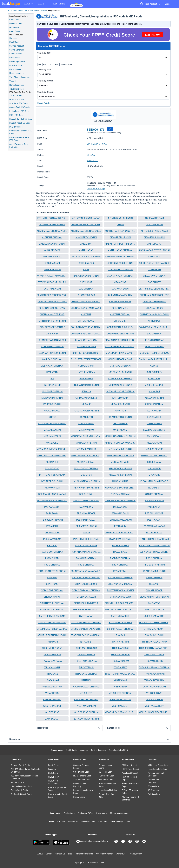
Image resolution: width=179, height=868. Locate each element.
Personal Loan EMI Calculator (156, 774)
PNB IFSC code (16, 127)
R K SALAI (52, 545)
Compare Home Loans (105, 767)
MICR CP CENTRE (154, 449)
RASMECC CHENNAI (120, 558)
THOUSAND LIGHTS (154, 655)
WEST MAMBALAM (86, 706)
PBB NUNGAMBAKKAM (120, 520)
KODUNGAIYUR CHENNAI (86, 411)
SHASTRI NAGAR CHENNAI (120, 590)
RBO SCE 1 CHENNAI (154, 565)
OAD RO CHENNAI (154, 494)
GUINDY (154, 366)
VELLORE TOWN (154, 693)
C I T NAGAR (86, 282)
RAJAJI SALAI (120, 552)
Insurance (84, 750)
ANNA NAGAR (86, 250)
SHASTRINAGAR (154, 590)
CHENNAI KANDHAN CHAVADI (86, 308)
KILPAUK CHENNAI (120, 404)
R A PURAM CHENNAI (120, 539)
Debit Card (14, 42)
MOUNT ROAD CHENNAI (86, 468)
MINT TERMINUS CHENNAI (120, 456)
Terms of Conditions (84, 854)
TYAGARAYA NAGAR (154, 674)
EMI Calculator (16, 54)
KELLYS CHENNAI (52, 404)
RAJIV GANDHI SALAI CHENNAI (154, 552)
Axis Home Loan (106, 780)
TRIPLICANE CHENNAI (86, 674)
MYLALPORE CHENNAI (120, 475)
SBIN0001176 (96, 130)
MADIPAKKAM (120, 430)
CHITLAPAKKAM (86, 321)
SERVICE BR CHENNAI (52, 590)
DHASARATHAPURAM (86, 340)
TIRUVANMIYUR (52, 667)
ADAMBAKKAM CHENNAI (52, 225)
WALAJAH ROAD (154, 700)
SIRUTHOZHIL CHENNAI (52, 603)
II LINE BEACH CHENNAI (120, 379)
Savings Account (17, 46)
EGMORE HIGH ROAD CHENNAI (120, 347)
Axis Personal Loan (82, 780)
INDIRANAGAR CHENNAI (120, 385)
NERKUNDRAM (52, 488)
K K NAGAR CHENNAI (52, 398)
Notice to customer (104, 854)
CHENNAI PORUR (154, 308)
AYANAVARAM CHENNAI (120, 269)
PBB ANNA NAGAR (86, 513)
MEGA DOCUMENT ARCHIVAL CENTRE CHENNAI (52, 449)
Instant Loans (79, 797)
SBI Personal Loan (81, 772)
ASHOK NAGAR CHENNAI (120, 263)
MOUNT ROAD (52, 468)
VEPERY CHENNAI (52, 700)
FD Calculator (153, 786)
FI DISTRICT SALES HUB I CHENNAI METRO (86, 353)
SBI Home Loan (105, 772)
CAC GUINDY (154, 282)
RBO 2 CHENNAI (52, 565)
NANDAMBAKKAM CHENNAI (86, 481)
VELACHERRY (52, 693)
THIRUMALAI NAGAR (86, 648)
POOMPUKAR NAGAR (154, 526)
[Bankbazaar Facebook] (130, 841)
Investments (102, 813)
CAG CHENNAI (86, 289)
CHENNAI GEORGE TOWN (52, 308)
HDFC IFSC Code (17, 99)
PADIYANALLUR (52, 507)
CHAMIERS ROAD (86, 295)
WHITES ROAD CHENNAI (86, 712)
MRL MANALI (154, 468)
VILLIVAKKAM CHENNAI (86, 700)
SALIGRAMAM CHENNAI (120, 578)
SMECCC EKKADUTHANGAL (52, 623)
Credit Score (53, 765)
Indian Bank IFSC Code (19, 111)
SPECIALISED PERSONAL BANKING (52, 629)
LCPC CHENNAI (86, 424)
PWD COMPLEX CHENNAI (86, 539)
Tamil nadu (33, 11)
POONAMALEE (52, 533)
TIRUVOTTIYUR (86, 667)
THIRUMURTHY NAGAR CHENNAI (154, 648)
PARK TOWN (52, 513)
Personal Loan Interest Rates (83, 792)
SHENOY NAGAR (52, 597)
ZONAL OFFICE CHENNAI (86, 719)
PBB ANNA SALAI (120, 513)
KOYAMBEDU (86, 417)
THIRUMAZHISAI (120, 648)
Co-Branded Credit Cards (21, 794)
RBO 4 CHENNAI (120, 565)
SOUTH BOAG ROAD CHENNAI (86, 623)
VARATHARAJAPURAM (154, 687)
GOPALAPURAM (86, 366)
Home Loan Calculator (157, 769)
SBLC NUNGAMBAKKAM (120, 584)
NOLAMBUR (154, 488)
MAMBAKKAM (154, 436)
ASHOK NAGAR (86, 263)
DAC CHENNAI (154, 334)
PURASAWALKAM (52, 539)
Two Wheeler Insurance (20, 77)
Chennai (43, 11)
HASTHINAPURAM (86, 372)
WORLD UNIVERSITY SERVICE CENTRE (154, 712)
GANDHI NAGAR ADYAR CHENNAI (154, 359)
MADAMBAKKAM (52, 430)
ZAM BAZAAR (52, 719)
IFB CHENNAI (86, 379)
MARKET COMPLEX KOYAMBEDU (120, 443)
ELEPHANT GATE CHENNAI (52, 353)
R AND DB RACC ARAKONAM (154, 539)
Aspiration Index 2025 (118, 750)
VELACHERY (86, 693)
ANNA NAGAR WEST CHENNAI (154, 250)
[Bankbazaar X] (116, 841)
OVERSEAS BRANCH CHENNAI (120, 501)
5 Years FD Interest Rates (130, 792)
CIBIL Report (54, 777)
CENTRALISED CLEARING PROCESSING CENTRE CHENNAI (154, 289)
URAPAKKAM (52, 680)
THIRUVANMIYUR (86, 655)
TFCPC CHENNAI (120, 642)
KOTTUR (52, 417)
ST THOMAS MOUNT (154, 629)
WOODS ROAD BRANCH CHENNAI (120, 712)
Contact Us (60, 854)
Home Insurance (17, 85)
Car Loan (13, 38)
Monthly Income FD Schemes (130, 798)
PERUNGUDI (120, 526)
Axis (45, 64)
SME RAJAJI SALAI (154, 610)
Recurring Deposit (17, 62)
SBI (26, 11)
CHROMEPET (120, 321)
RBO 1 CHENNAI (154, 558)
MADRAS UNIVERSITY (154, 430)
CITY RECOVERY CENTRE (52, 327)
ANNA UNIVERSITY (52, 257)
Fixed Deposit (15, 58)
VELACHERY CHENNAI (120, 693)
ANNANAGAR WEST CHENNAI (120, 257)
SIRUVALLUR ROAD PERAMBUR (120, 603)
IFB (52, 379)
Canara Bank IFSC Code (20, 107)
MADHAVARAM (86, 430)
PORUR (86, 533)
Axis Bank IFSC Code (18, 103)
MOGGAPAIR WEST (120, 462)
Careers (49, 854)
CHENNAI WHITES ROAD (52, 314)
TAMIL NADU (93, 161)
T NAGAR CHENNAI (154, 635)
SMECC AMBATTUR (154, 616)
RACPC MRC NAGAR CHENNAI (154, 545)
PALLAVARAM (120, 507)
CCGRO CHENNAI (120, 289)
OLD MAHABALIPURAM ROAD (52, 501)
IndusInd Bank (67, 64)
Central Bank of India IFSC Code (21, 132)
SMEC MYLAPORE (120, 616)
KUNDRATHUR (154, 417)
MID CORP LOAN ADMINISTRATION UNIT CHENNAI (52, 456)
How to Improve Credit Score (58, 789)
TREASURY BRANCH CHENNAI (154, 667)
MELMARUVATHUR (86, 449)
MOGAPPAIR (52, 462)
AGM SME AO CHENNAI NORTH (52, 231)
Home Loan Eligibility (108, 790)
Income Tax (73, 822)
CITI (50, 64)
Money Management (119, 813)
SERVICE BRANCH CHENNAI (86, 590)
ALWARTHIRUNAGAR (154, 237)
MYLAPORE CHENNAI (52, 481)
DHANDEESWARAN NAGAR (52, 340)
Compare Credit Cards (20, 765)
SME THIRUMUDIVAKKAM (52, 616)
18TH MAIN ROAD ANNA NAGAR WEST (52, 218)
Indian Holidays (117, 822)
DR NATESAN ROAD (154, 340)
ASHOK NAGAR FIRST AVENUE (154, 263)
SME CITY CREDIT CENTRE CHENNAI (120, 610)
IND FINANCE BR (52, 385)
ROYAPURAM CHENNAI (154, 571)
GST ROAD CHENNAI (120, 366)
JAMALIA (86, 391)
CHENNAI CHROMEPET (154, 302)
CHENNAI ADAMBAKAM (120, 295)
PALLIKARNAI (154, 507)
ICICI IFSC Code (16, 115)
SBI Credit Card (17, 782)
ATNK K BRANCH (52, 269)
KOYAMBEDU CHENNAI (120, 417)
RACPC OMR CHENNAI (52, 552)
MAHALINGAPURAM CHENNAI (120, 436)
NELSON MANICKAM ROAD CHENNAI (154, 481)
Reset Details (44, 103)
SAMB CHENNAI (154, 578)
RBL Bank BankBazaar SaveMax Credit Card (24, 777)
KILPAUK (86, 404)
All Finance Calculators (157, 765)
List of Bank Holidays (96, 189)
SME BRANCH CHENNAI (52, 610)
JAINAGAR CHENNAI (52, 391)
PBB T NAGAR (154, 520)
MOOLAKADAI (154, 462)
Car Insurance (15, 69)
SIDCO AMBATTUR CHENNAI (154, 597)
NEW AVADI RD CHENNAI (86, 488)
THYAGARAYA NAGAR (52, 661)
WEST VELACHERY (154, 706)
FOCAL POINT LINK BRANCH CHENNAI (120, 353)
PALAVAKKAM (86, 507)
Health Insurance (17, 73)
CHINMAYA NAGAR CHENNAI (154, 314)
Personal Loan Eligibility (80, 785)
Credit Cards (71, 750)
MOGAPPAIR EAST (86, 462)
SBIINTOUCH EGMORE (86, 584)
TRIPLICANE (52, 674)
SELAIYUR (154, 584)
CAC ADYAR (120, 282)
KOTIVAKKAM (154, 411)
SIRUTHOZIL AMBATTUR (86, 603)
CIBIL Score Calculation (53, 782)
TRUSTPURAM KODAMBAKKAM (120, 674)
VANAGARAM (120, 687)
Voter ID (13, 81)
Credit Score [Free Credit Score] (15, 31)
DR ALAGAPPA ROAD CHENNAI (120, 340)
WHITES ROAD (52, 712)
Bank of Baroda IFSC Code (21, 119)
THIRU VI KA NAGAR (52, 648)
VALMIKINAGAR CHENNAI (86, 687)
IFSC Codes (19, 11)
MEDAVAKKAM (154, 443)
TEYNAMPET (86, 642)
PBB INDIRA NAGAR (86, 520)
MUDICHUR (86, 475)
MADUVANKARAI (52, 436)
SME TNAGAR (86, 616)
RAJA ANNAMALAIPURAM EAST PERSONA (86, 552)
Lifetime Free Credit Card (21, 786)
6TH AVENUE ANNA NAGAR (86, 218)
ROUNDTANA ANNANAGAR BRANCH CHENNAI (86, 571)
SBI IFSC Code (16, 96)
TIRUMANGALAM (120, 661)
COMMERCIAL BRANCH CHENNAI (154, 327)
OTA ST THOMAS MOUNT (86, 501)
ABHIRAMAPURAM (154, 218)
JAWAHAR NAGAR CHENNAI (120, 391)
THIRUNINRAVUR (52, 655)
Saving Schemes (17, 50)
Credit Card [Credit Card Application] (14, 20)
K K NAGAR (154, 391)
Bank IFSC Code (88, 822)
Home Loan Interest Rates (107, 785)
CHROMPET (154, 321)
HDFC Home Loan (106, 776)
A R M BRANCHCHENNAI (120, 218)
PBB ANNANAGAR (154, 513)
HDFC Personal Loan (82, 776)
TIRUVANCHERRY (154, 661)
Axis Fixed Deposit (130, 773)
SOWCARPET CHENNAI (120, 623)
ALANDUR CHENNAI (52, 237)
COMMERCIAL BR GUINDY (120, 327)
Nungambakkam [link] (54, 11)
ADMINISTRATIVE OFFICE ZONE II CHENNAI (86, 225)
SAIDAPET (52, 578)
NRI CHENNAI (86, 494)
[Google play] (41, 842)
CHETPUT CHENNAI (120, 314)
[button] (110, 129)
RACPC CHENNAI (120, 545)
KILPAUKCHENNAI (154, 404)
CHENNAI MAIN (120, 308)
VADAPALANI (120, 680)
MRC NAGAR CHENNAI (120, 468)
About (40, 854)
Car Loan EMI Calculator (153, 781)
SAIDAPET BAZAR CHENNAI (86, 578)
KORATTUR (120, 411)
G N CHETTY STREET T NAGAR (86, 359)
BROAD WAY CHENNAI (154, 276)
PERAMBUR (52, 526)
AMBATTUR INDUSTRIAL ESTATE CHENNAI (120, 244)
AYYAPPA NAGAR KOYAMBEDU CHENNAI (52, 276)
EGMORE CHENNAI (86, 347)
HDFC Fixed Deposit (131, 769)
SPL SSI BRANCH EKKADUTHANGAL (86, 629)
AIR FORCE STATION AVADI (154, 231)
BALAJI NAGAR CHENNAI (86, 276)
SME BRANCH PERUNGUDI (86, 610)
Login (167, 4)
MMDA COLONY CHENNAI (154, 456)
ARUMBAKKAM (52, 263)
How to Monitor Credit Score (58, 796)
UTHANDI (86, 680)
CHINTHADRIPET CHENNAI (52, 321)
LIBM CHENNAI (154, 424)
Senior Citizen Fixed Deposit (130, 785)
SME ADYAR (154, 603)
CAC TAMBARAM (52, 289)
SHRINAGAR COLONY (120, 597)
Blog (70, 854)
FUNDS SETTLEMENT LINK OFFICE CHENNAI (154, 353)
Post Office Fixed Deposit (129, 778)
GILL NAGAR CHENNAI (52, 366)
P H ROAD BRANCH (154, 501)
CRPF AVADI (52, 334)
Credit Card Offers (85, 813)
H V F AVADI (52, 372)
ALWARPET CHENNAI (86, 237)
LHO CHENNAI (120, 424)
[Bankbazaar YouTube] (144, 841)
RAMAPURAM (52, 558)
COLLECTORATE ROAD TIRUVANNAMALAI (86, 327)
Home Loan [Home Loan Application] (14, 27)
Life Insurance (16, 65)
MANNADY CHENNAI (86, 443)
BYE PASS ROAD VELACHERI (52, 282)
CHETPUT (86, 314)
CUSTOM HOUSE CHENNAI (120, 334)
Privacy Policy (136, 854)
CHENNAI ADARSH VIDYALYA (52, 302)
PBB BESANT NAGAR (52, 520)
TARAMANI (52, 642)
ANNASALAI (154, 257)
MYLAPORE (154, 475)
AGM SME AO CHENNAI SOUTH (86, 231)
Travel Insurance (17, 89)
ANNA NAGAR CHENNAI (120, 250)
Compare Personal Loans (81, 767)
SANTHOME (52, 584)
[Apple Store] (61, 842)
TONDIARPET (120, 667)
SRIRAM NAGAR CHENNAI (120, 629)
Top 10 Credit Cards (19, 790)
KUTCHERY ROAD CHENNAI (52, 424)
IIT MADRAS (154, 379)
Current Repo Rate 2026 (106, 796)
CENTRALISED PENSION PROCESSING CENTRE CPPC (52, 295)
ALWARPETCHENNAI (120, 237)
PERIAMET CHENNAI (86, 526)
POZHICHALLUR (154, 533)
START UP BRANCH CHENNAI (52, 635)
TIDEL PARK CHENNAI (86, 661)
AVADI (86, 269)
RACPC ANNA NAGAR (86, 545)
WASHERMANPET (52, 706)
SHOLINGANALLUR (86, 597)
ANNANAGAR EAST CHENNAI (86, 257)
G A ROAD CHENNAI (52, 359)
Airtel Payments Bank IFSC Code (19, 146)
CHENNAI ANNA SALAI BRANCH (86, 302)
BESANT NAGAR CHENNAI (120, 276)
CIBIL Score (53, 773)
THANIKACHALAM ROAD (154, 642)
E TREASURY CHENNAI (52, 347)
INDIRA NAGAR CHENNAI (86, 385)
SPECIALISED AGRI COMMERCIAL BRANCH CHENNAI (154, 623)
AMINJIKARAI (154, 244)
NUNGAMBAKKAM (120, 494)
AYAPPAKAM (154, 269)
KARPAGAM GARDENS (86, 398)
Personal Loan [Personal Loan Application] (16, 24)
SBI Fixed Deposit (130, 765)
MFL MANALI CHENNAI (120, 449)
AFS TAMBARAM (154, 225)
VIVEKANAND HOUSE (120, 700)
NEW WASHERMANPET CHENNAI (120, 488)
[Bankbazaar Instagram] (137, 841)
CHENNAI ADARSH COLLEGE (154, 295)
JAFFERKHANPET (154, 385)
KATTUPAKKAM (120, 398)
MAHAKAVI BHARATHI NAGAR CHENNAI (86, 436)
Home (10, 11)
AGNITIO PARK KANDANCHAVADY (120, 231)
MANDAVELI (52, 443)
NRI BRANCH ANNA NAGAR (52, 494)
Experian (52, 769)
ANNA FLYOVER (52, 250)
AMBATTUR (86, 244)
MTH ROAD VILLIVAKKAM (52, 475)
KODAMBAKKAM (52, 411)
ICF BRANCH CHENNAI (120, 372)
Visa (128, 822)
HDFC (57, 64)
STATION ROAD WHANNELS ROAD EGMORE (86, 635)
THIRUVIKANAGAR (120, 655)
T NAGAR (120, 635)
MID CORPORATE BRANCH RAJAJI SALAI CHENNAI (86, 456)
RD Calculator (153, 790)
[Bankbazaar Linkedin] (123, 841)
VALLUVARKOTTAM (52, 687)
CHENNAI (91, 155)
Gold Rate (103, 822)
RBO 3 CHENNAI (86, 565)
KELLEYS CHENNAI (154, 398)
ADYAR (120, 225)
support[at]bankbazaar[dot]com (92, 841)
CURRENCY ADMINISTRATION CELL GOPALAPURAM (86, 334)
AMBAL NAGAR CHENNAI (52, 244)
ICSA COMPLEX (154, 372)
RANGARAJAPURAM (86, 558)
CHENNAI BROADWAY (120, 302)
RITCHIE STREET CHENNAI (52, 571)
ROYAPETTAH (120, 571)
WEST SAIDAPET (120, 706)
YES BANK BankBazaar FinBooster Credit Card (26, 770)
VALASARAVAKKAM (154, 680)
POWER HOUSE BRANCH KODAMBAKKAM (120, 533)
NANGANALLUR (120, 481)
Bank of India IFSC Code (20, 123)
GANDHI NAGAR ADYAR (120, 359)
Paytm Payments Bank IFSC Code (19, 139)
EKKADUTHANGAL (154, 347)
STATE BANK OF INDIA (97, 144)
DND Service (121, 854)
